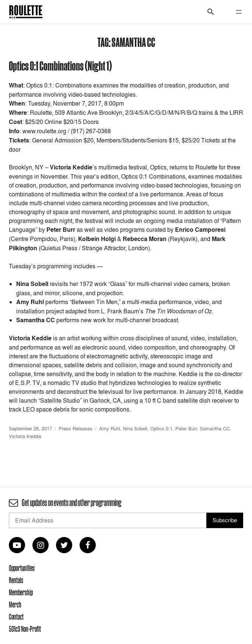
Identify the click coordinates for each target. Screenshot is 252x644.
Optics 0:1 (161, 428)
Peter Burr (186, 428)
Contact (16, 617)
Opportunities (22, 568)
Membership (21, 592)
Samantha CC (215, 428)
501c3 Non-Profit (25, 629)
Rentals (16, 580)
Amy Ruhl (110, 428)
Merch (15, 605)
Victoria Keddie (25, 436)
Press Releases (76, 428)
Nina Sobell (135, 428)
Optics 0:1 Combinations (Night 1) (60, 66)
